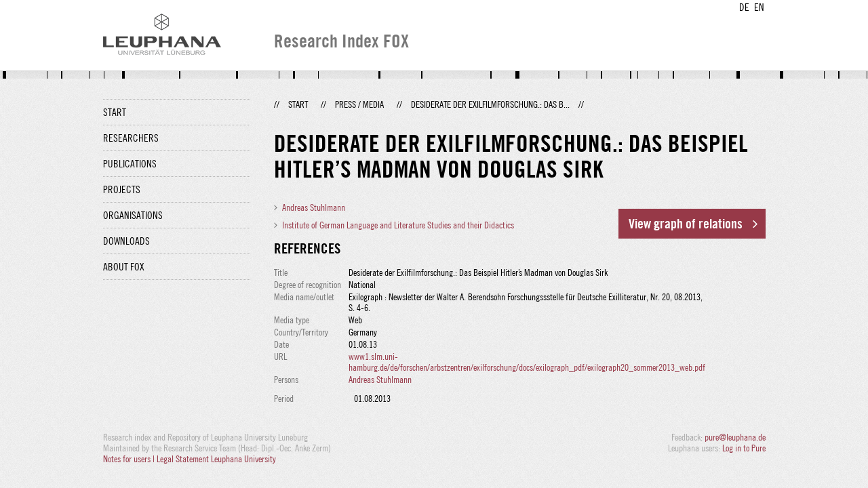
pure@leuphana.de (735, 437)
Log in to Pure (744, 448)
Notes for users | (130, 459)
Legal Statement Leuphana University (216, 459)
